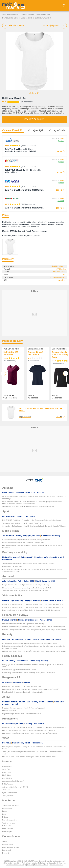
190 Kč (59, 151)
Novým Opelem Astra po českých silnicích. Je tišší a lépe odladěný (26, 585)
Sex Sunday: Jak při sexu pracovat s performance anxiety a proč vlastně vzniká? (31, 689)
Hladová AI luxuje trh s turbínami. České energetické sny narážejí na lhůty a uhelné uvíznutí (34, 630)
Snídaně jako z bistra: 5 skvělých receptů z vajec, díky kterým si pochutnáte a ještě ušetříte (34, 651)
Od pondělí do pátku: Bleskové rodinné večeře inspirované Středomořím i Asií (29, 643)
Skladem (61, 141)
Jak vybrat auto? (8, 796)
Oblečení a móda (27, 15)
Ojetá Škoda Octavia (10, 793)
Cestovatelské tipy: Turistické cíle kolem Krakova (19, 670)
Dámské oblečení (43, 15)
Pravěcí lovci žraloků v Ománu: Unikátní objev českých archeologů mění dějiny (30, 733)
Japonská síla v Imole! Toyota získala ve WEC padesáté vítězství (25, 591)
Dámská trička (27, 18)
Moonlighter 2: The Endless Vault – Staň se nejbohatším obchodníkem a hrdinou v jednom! (34, 727)
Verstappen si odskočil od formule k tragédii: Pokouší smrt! (23, 523)
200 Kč (59, 190)
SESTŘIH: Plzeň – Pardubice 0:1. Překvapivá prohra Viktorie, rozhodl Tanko (29, 757)
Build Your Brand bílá (14, 98)
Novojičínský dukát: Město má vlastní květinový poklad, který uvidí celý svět (29, 673)
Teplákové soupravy (9, 823)
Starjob (5, 841)
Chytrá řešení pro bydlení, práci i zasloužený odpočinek (22, 714)
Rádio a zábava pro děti (11, 847)
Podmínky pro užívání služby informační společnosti (40, 863)
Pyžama (5, 817)
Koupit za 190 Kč (34, 119)
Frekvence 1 (7, 850)
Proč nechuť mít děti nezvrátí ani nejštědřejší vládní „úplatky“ (24, 624)
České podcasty (8, 844)
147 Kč (59, 172)
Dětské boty (6, 826)
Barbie (5, 811)
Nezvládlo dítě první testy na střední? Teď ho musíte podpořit (24, 708)
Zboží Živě (6, 769)
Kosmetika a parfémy (10, 820)
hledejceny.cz (7, 766)
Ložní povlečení (8, 829)
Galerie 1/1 (35, 93)
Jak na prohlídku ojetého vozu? (13, 781)
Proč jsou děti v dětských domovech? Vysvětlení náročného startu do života (29, 730)
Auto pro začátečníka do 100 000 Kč (15, 787)
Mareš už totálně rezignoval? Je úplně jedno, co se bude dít (23, 542)
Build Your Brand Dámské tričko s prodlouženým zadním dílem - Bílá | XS (21, 150)
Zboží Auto (6, 790)
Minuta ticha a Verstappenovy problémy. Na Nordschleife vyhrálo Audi (27, 588)
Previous (3, 373)
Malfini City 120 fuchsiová (11, 353)
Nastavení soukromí (41, 865)
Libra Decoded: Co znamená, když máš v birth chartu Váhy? (23, 692)
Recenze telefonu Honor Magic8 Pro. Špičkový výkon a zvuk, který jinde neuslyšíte (31, 610)
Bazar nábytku (7, 832)
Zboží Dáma (7, 775)
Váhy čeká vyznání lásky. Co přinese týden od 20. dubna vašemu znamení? (29, 563)
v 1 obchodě (33, 398)
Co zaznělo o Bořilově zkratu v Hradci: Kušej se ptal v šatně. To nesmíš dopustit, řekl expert (34, 526)
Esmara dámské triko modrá (35, 353)
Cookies (30, 865)
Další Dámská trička (11, 349)
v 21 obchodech (10, 398)
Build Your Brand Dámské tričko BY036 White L (24, 190)
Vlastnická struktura (56, 865)
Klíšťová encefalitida (9, 711)
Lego (4, 814)
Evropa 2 (5, 853)
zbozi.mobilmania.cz (10, 15)
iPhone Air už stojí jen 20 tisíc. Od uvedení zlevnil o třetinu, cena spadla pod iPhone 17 (33, 604)
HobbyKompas (7, 784)
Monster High (7, 808)
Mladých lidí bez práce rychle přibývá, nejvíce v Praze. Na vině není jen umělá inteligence (34, 627)
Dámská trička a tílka (10, 18)
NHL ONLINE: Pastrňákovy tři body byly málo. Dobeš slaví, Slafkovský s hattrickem (31, 520)
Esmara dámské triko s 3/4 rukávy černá (60, 355)
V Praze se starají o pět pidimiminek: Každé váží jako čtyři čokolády (26, 540)
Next (66, 374)
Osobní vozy (7, 772)
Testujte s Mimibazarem (11, 805)
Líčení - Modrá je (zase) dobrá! (13, 566)
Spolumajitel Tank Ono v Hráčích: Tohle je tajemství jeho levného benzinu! (28, 507)
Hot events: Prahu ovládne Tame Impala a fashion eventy (22, 686)
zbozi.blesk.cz (7, 778)
